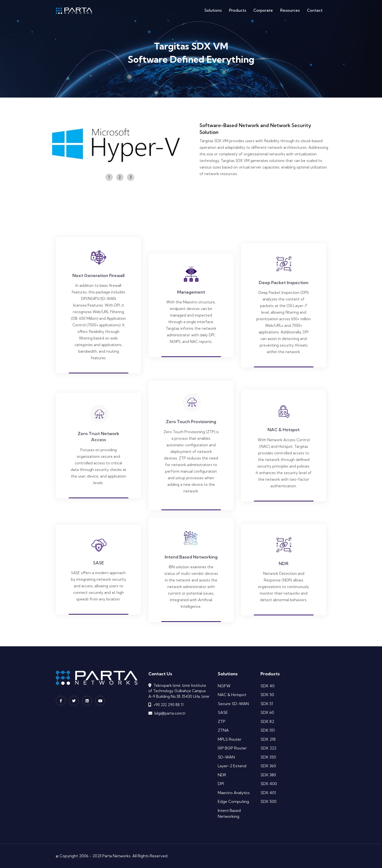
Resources (290, 10)
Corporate (263, 10)
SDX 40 (267, 686)
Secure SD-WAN (233, 704)
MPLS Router (230, 739)
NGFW (224, 686)
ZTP (222, 721)
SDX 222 (268, 748)
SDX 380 (268, 775)
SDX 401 (268, 793)
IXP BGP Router (232, 748)
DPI (221, 784)
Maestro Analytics (234, 793)
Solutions (213, 10)
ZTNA (223, 730)
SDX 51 (267, 704)
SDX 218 (268, 739)
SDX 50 (267, 695)
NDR (222, 775)
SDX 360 (268, 766)
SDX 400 (269, 784)
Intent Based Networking (229, 813)
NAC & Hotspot (232, 695)
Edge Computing (233, 801)
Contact (315, 10)
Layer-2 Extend (232, 766)
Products (238, 10)
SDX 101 (268, 730)
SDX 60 (267, 712)
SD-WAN (226, 757)
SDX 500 (268, 801)
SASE (223, 712)
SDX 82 (267, 721)
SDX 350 (268, 757)
